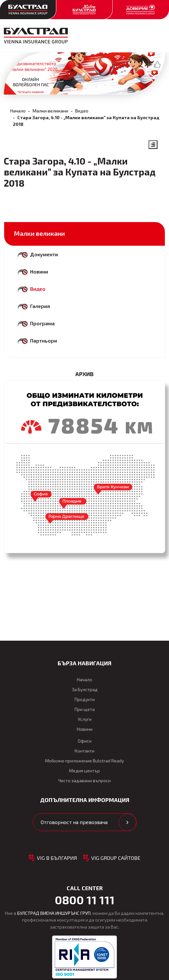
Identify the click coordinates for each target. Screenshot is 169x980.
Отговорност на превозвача (74, 822)
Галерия (40, 306)
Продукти (85, 699)
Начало (18, 111)
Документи (44, 254)
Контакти (84, 751)
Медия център (84, 771)
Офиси (85, 741)
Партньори (44, 340)
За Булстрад (85, 689)
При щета (85, 709)
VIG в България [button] (57, 858)
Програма (42, 323)
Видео (82, 111)
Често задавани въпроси (84, 780)
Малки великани (50, 111)
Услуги (85, 719)
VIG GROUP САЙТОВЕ (116, 858)
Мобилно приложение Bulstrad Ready (84, 761)
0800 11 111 (85, 900)
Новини (39, 271)
